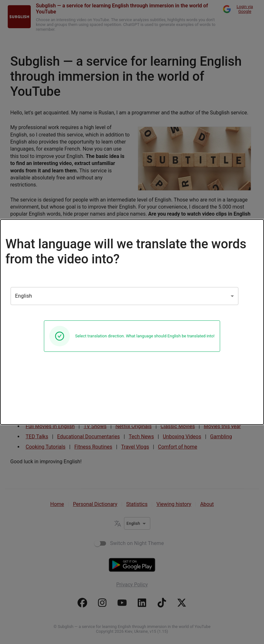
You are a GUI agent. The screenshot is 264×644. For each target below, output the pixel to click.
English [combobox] (24, 296)
